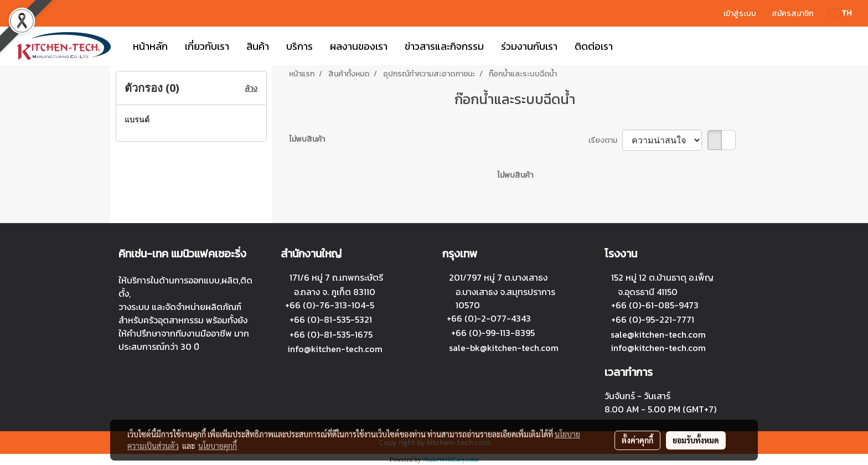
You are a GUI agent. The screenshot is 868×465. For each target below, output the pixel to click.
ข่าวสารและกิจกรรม (444, 46)
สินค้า (258, 46)
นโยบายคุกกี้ (218, 446)
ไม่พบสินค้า (307, 139)
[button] (631, 46)
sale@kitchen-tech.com (658, 334)
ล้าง (251, 88)
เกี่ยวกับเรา (207, 46)
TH (840, 13)
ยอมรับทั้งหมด (696, 440)
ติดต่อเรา (594, 46)
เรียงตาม (605, 140)
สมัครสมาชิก (792, 14)
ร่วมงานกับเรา (529, 46)
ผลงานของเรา (359, 46)
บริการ (299, 46)
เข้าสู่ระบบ (740, 14)
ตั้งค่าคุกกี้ (637, 440)
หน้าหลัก (150, 46)
